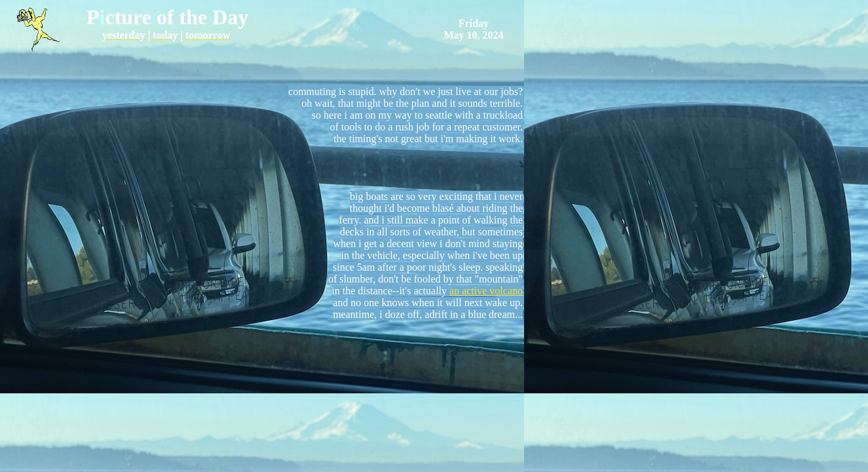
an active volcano (486, 291)
